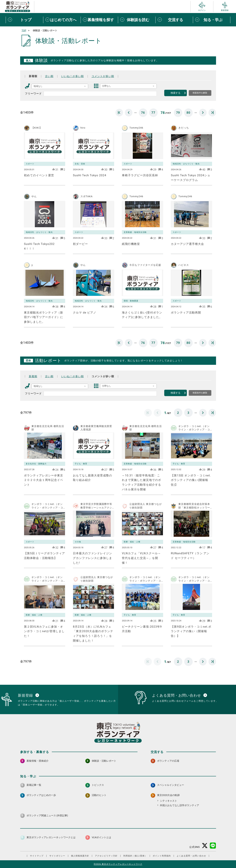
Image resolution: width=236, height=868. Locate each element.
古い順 (49, 76)
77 (153, 113)
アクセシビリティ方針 (106, 856)
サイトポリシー (57, 856)
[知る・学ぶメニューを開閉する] (212, 20)
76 (143, 113)
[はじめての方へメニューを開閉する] (62, 20)
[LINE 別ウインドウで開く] (213, 846)
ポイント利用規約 (162, 856)
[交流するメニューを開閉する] (174, 20)
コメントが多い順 (103, 76)
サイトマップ (37, 856)
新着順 (33, 76)
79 (178, 113)
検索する (176, 93)
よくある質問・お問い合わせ (191, 856)
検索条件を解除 (200, 93)
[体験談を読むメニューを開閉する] (137, 20)
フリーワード (33, 94)
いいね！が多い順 (73, 76)
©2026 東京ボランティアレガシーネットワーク (118, 864)
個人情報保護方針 (80, 856)
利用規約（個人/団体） (135, 856)
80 (188, 113)
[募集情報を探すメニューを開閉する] (99, 20)
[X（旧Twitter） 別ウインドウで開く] (205, 846)
